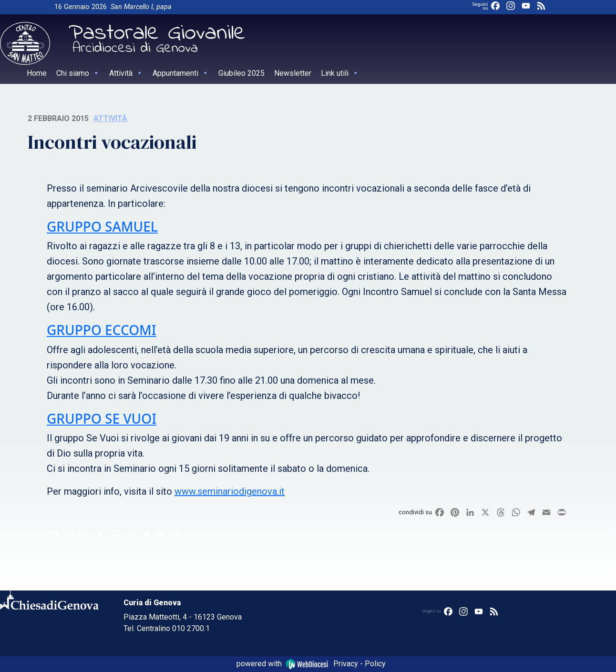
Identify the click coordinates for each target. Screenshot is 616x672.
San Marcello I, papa (141, 7)
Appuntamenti (181, 73)
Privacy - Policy (359, 664)
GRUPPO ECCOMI (102, 330)
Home (37, 73)
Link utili (340, 73)
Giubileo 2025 (241, 73)
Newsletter (293, 73)
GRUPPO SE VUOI (102, 418)
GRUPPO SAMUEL (102, 226)
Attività (126, 73)
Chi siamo (78, 73)
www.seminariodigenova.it (230, 491)
